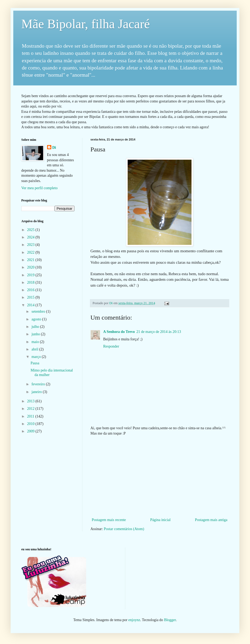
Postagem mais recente (109, 520)
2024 (31, 237)
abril (35, 349)
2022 (31, 252)
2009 (31, 431)
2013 (31, 401)
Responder (111, 346)
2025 (31, 230)
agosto (37, 319)
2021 (31, 260)
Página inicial (161, 520)
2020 (31, 267)
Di (54, 148)
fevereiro (39, 384)
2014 (31, 305)
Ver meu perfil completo (39, 188)
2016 (31, 290)
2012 (31, 409)
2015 (31, 297)
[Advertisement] (160, 477)
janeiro (37, 392)
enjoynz (134, 620)
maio (36, 342)
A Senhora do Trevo (119, 332)
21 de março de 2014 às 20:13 (159, 332)
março (36, 357)
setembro (39, 311)
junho (36, 334)
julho (36, 327)
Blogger (170, 620)
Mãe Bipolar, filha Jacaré (86, 24)
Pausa (35, 363)
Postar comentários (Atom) (124, 529)
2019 (31, 275)
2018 (31, 282)
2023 (31, 245)
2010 (31, 424)
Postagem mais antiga (211, 520)
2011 (31, 416)
